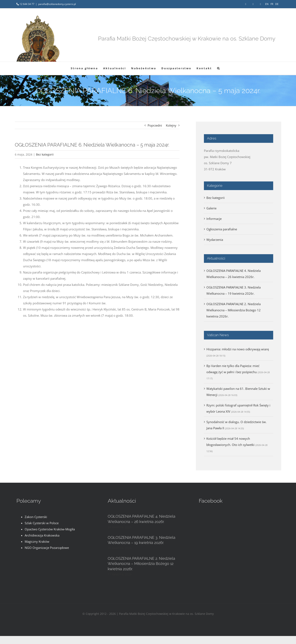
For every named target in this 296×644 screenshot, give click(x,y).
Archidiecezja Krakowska (42, 535)
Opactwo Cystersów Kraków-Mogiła (50, 529)
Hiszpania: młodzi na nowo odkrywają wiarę (238, 349)
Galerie (211, 208)
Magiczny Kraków (37, 541)
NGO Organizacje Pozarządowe (47, 548)
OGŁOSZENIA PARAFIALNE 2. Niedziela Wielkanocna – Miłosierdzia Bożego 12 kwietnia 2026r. (234, 310)
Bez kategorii (45, 154)
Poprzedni (155, 125)
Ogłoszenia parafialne (222, 229)
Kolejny (171, 125)
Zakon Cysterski (36, 517)
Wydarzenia (215, 240)
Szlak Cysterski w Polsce (42, 523)
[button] (219, 68)
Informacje (214, 219)
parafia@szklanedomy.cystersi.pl (57, 4)
